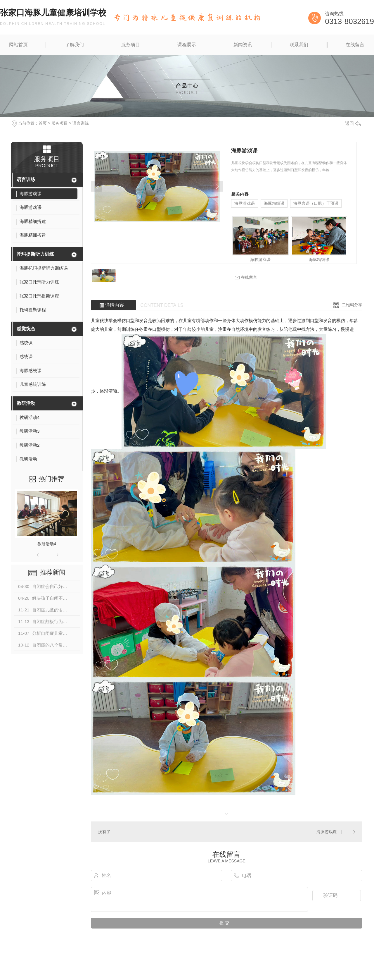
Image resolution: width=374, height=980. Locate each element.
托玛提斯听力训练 (35, 254)
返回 (353, 123)
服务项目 (131, 45)
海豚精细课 (274, 203)
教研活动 (26, 403)
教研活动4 (47, 544)
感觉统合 (26, 329)
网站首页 (18, 45)
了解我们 (75, 45)
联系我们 (299, 45)
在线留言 (355, 45)
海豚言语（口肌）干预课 (316, 203)
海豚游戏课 (245, 203)
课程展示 (187, 45)
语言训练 (81, 123)
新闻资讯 (243, 45)
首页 (43, 123)
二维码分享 (352, 305)
